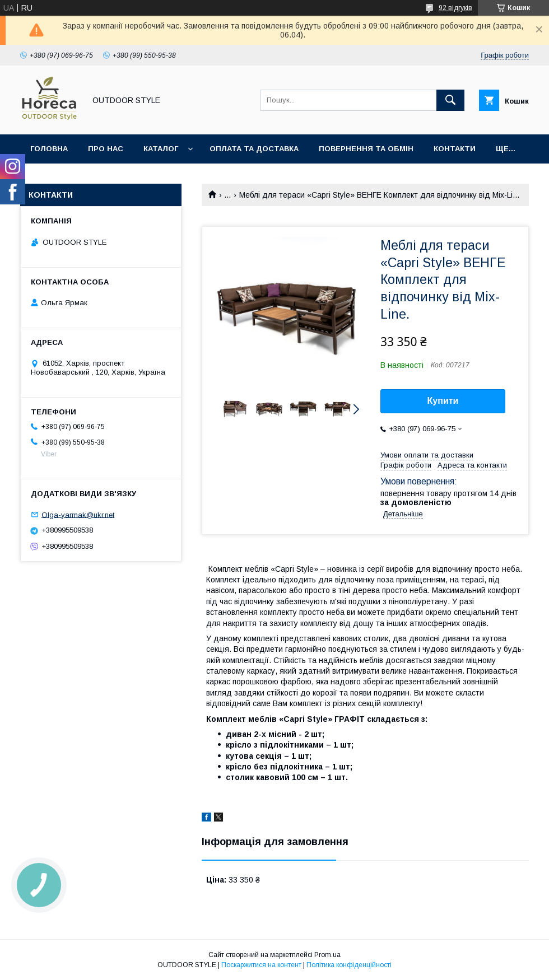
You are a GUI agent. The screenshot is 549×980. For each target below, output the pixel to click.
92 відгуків (455, 8)
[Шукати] (450, 100)
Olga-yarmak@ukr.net (78, 514)
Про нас (106, 149)
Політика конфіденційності (349, 965)
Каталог (161, 149)
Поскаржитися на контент (261, 965)
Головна (49, 149)
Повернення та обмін (366, 149)
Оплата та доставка (254, 149)
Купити (443, 401)
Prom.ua (327, 955)
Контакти (455, 149)
